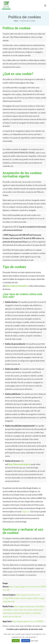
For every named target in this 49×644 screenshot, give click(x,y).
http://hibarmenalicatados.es (20, 37)
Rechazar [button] (26, 641)
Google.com (26, 512)
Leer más (34, 641)
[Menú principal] (45, 6)
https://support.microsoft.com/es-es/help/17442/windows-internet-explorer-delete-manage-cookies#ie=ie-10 (24, 598)
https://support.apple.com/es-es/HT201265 (28, 621)
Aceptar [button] (16, 641)
